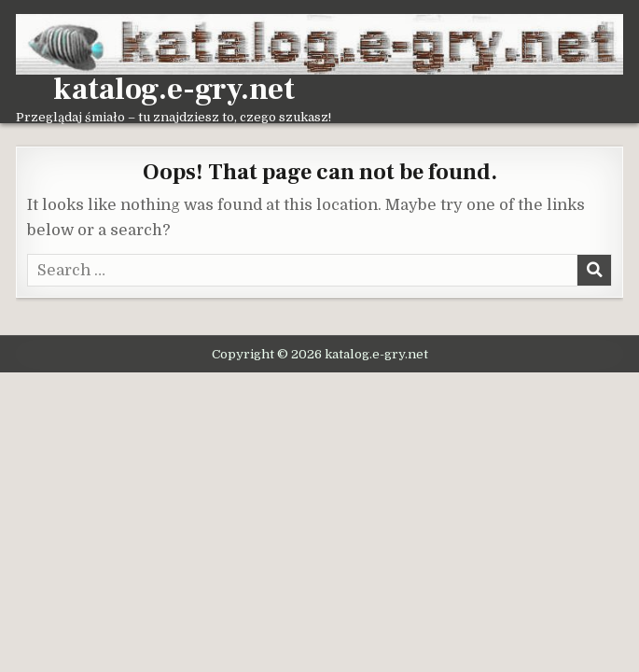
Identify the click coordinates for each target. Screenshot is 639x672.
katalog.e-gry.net (174, 90)
